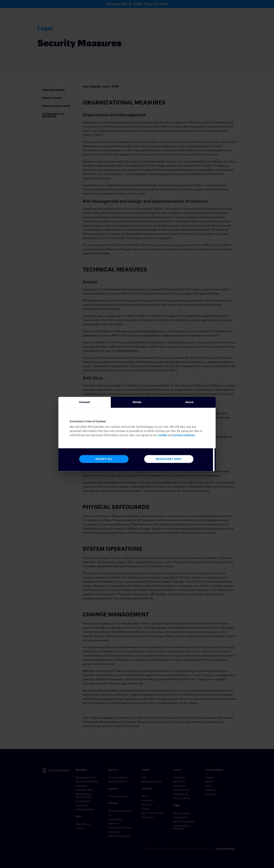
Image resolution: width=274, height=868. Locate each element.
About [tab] (189, 402)
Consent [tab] (85, 402)
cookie (163, 436)
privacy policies (184, 436)
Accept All (104, 460)
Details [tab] (137, 402)
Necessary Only (169, 460)
